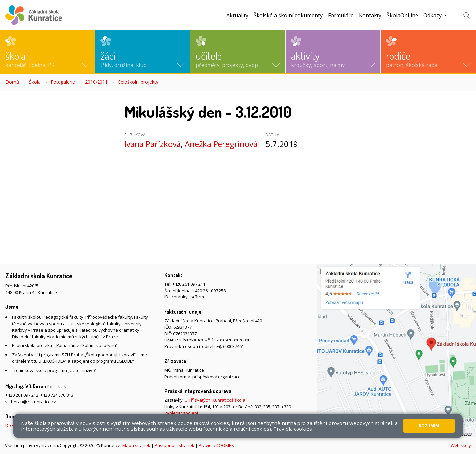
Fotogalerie (63, 82)
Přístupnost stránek (175, 445)
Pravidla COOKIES (216, 445)
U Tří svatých (198, 400)
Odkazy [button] (433, 15)
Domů (12, 82)
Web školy (461, 445)
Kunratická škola (229, 400)
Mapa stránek (136, 445)
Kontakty (370, 15)
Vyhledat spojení (181, 413)
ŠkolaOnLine (402, 15)
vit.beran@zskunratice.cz (31, 402)
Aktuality (237, 15)
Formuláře (341, 15)
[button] (47, 52)
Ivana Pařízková (153, 144)
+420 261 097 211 (189, 284)
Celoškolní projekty (138, 82)
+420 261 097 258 (209, 291)
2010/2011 (96, 82)
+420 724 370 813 (57, 395)
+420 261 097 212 (22, 395)
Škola (35, 82)
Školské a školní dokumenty (288, 15)
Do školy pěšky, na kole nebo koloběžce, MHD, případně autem (68, 425)
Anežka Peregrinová (221, 144)
